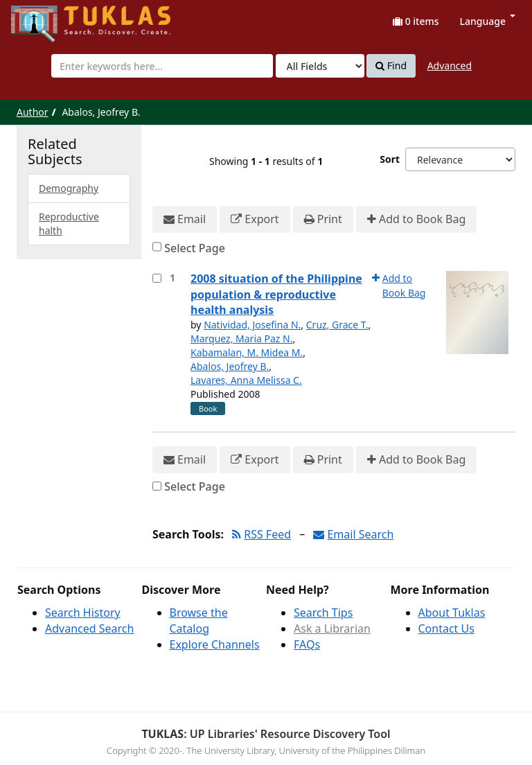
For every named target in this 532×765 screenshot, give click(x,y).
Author (33, 112)
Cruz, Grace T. (337, 325)
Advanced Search (89, 628)
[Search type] (320, 66)
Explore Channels (215, 644)
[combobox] (162, 66)
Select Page (195, 248)
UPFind (45, 18)
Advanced (450, 65)
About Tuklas (452, 613)
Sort (390, 159)
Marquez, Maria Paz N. (241, 338)
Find (391, 66)
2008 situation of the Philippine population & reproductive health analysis (276, 294)
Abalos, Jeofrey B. (230, 366)
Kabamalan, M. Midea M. (247, 352)
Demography (69, 188)
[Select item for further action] (157, 278)
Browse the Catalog (199, 621)
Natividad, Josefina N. (252, 325)
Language (488, 21)
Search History (83, 613)
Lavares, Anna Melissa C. (246, 380)
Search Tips (323, 613)
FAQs (307, 644)
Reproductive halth (69, 223)
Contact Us (446, 628)
